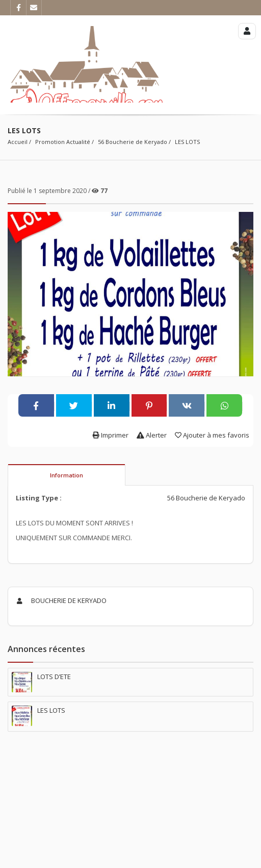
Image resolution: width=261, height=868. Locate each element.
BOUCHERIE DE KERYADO (60, 600)
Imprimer (111, 435)
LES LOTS (187, 142)
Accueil (18, 142)
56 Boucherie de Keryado (133, 142)
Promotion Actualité (63, 142)
